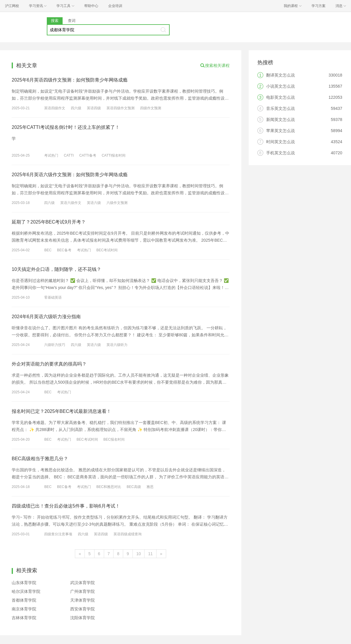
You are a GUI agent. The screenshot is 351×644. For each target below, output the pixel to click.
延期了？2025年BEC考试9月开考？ (49, 222)
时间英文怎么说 (281, 142)
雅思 (150, 487)
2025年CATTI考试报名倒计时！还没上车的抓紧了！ (66, 127)
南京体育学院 (24, 609)
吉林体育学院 (24, 618)
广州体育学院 (82, 591)
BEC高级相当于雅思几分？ (40, 459)
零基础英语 (53, 297)
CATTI (69, 155)
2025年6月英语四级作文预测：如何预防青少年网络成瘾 (70, 80)
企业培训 (115, 6)
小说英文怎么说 (281, 86)
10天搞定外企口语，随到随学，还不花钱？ (56, 269)
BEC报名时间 (114, 439)
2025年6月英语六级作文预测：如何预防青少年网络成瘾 (70, 175)
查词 (72, 21)
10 (139, 554)
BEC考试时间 (107, 250)
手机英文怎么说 (281, 153)
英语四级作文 (55, 108)
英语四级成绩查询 (128, 534)
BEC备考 (64, 250)
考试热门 (51, 155)
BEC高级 (134, 487)
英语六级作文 (71, 203)
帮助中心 (91, 6)
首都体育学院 (24, 600)
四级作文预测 (151, 108)
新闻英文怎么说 (281, 120)
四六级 (76, 108)
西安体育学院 (82, 609)
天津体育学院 (82, 600)
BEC (48, 250)
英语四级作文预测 (121, 108)
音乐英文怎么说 (281, 108)
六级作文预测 (117, 203)
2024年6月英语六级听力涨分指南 (46, 317)
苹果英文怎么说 (281, 131)
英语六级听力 (117, 345)
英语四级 (94, 108)
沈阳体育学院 (82, 618)
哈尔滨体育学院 (26, 591)
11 (150, 554)
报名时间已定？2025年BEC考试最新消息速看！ (62, 411)
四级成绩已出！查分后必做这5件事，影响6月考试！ (66, 506)
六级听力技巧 (55, 345)
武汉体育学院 (82, 583)
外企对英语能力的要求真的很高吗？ (49, 364)
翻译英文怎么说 (281, 75)
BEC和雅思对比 (109, 487)
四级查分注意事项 (58, 534)
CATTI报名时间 (114, 155)
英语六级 (94, 203)
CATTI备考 (88, 155)
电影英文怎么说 (281, 97)
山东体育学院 (24, 583)
